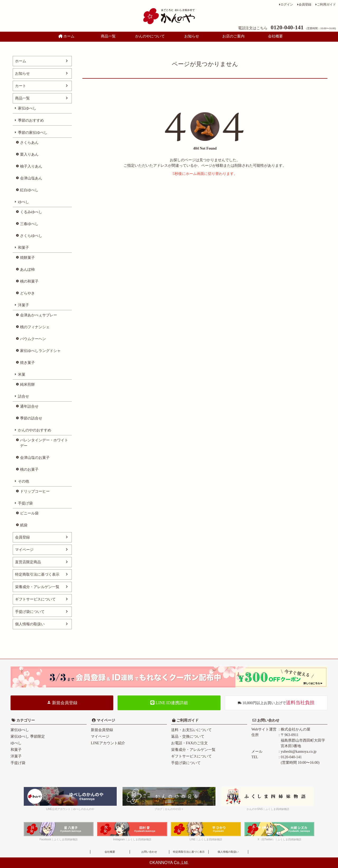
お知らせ (192, 36)
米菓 (22, 375)
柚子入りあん (31, 166)
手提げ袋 (25, 503)
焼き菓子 (27, 363)
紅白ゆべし (29, 190)
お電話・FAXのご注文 (189, 743)
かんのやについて (150, 36)
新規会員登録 (62, 703)
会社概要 (275, 36)
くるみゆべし (31, 212)
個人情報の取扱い (30, 624)
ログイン (287, 4)
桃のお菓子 (29, 469)
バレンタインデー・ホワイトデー (44, 443)
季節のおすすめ (31, 120)
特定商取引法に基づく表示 (37, 574)
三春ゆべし (29, 224)
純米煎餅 (27, 385)
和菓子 (24, 248)
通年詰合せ (29, 406)
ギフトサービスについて (35, 599)
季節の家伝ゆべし (33, 133)
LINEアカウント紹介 (108, 743)
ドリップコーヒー (35, 491)
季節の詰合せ (31, 418)
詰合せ (24, 396)
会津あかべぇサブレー (39, 315)
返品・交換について (188, 736)
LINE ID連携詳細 (169, 703)
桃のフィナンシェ (35, 327)
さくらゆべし (31, 236)
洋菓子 (24, 305)
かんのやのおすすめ (35, 430)
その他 (24, 481)
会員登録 (305, 4)
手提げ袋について (30, 612)
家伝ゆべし (27, 108)
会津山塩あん (31, 178)
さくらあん (29, 143)
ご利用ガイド (326, 4)
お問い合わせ (268, 720)
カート (21, 86)
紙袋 (24, 525)
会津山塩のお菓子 (35, 458)
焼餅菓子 (27, 258)
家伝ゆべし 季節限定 (28, 736)
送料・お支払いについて (191, 730)
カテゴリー (26, 720)
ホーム (67, 36)
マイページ (24, 550)
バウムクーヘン (33, 339)
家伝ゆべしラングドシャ (40, 351)
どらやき (27, 293)
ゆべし (24, 202)
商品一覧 (108, 36)
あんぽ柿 (27, 270)
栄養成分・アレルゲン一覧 (37, 587)
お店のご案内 (233, 36)
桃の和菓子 (29, 281)
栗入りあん (29, 154)
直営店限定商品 (28, 562)
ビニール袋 (29, 513)
